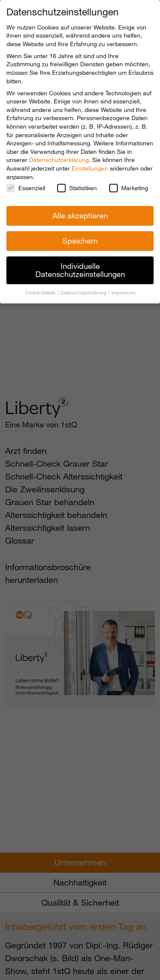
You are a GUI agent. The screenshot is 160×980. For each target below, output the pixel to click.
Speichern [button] (80, 241)
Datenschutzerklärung (59, 160)
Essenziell (26, 188)
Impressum (123, 293)
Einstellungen (90, 168)
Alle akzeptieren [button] (80, 215)
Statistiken (77, 188)
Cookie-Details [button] (41, 293)
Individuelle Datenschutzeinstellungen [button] (80, 270)
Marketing (129, 188)
